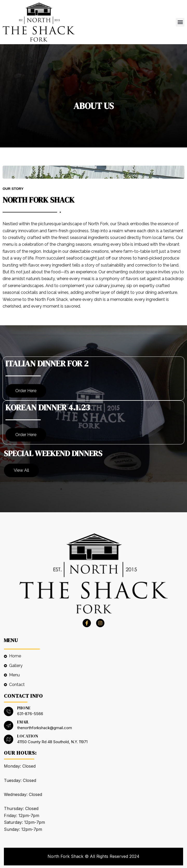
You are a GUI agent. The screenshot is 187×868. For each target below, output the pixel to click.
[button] (180, 22)
